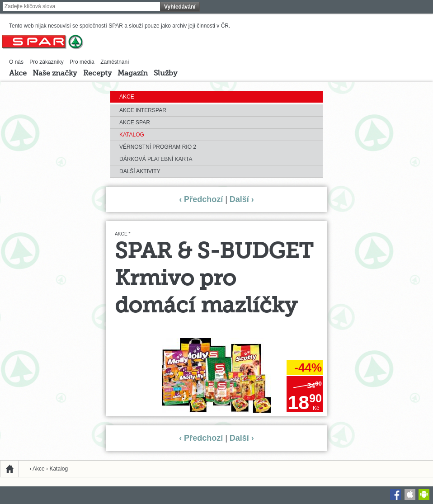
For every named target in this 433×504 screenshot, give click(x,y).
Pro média (82, 62)
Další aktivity (140, 171)
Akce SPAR (135, 122)
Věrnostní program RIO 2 (158, 147)
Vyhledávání (180, 7)
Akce (18, 74)
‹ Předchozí (201, 199)
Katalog (132, 135)
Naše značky (55, 74)
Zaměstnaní (115, 62)
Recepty (97, 74)
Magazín (133, 74)
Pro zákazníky (46, 62)
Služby (165, 74)
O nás (16, 62)
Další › (242, 199)
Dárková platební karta (156, 159)
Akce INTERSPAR (143, 110)
